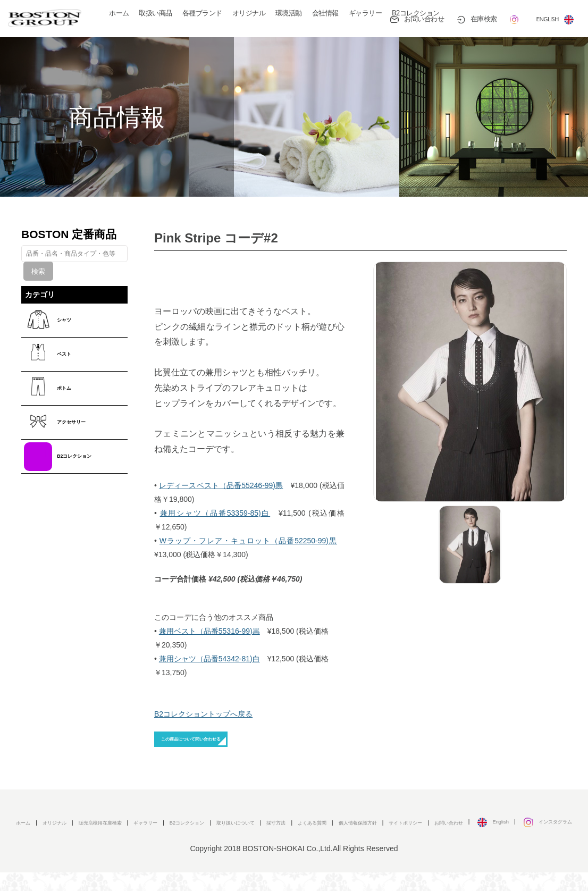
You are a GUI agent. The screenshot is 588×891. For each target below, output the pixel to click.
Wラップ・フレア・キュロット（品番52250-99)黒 (248, 541)
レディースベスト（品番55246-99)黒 (221, 485)
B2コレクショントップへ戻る (203, 714)
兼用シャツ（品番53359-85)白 (215, 513)
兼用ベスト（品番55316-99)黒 (209, 631)
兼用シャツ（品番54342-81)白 (209, 659)
